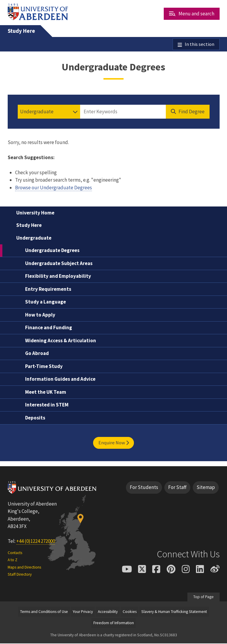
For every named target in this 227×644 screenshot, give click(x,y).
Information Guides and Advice (60, 380)
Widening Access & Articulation (61, 341)
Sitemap (206, 488)
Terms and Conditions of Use (44, 612)
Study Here (21, 31)
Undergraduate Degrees (52, 251)
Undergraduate (34, 238)
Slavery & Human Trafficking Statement (174, 612)
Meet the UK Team (46, 392)
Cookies (130, 612)
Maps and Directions (24, 568)
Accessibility (108, 612)
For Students (144, 488)
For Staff (177, 488)
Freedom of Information (114, 623)
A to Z (13, 560)
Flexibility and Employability (58, 277)
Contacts (15, 553)
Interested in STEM (47, 405)
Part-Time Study (44, 367)
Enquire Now (114, 443)
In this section (200, 44)
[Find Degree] (188, 112)
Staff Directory (20, 575)
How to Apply (40, 315)
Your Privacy (83, 612)
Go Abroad (37, 354)
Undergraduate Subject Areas (59, 264)
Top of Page (204, 597)
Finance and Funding (49, 328)
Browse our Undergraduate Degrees (53, 188)
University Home (35, 213)
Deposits (35, 418)
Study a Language (46, 302)
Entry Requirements (48, 289)
